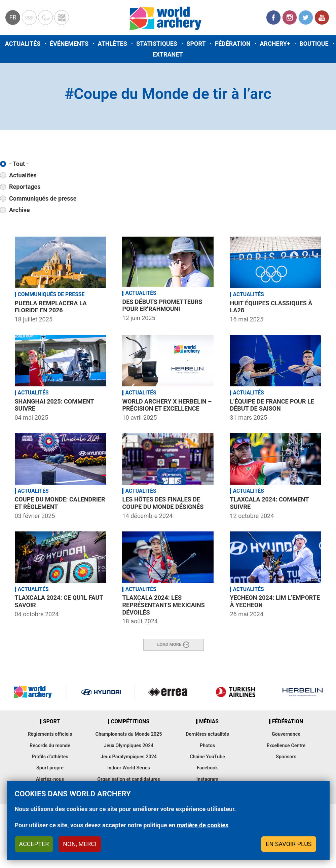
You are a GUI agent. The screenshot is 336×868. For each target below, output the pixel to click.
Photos (208, 746)
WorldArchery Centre (62, 18)
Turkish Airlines (235, 692)
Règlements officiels (50, 734)
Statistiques (157, 44)
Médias (209, 722)
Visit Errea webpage (168, 692)
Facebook (273, 18)
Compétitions (130, 722)
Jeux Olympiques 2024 (129, 746)
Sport (196, 44)
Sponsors (286, 757)
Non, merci (80, 844)
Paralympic (45, 18)
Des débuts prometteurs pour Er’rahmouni (162, 305)
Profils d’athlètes (50, 757)
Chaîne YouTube (207, 757)
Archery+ (275, 44)
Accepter (34, 844)
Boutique (314, 44)
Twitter (306, 18)
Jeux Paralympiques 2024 (129, 757)
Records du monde (50, 746)
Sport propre (50, 768)
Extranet (167, 54)
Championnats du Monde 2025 (128, 734)
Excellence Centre (286, 746)
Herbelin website (303, 692)
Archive (19, 210)
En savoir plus (289, 844)
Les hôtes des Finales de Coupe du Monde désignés (163, 503)
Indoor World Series (129, 768)
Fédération (233, 44)
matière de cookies (203, 825)
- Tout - (19, 164)
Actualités (23, 44)
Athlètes (112, 44)
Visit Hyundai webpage (101, 692)
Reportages (25, 187)
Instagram (290, 18)
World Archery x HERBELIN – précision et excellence (167, 405)
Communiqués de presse (43, 198)
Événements (69, 44)
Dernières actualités (207, 734)
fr (13, 17)
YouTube (322, 18)
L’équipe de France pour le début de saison (272, 405)
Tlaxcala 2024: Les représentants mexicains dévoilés (163, 605)
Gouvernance (286, 734)
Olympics (29, 18)
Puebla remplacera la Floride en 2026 (51, 307)
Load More (170, 644)
